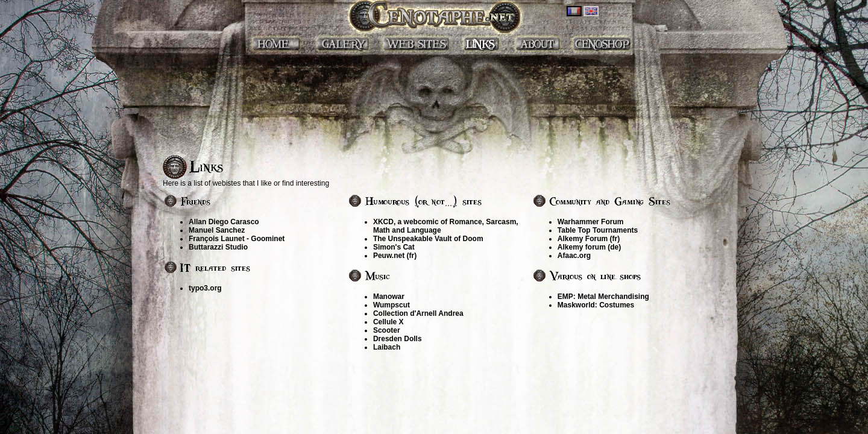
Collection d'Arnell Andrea (418, 313)
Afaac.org (574, 256)
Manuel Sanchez (217, 230)
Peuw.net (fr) (395, 256)
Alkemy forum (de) (589, 247)
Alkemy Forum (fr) (589, 239)
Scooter (387, 330)
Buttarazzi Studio (218, 247)
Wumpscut (392, 305)
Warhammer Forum (591, 222)
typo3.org (205, 288)
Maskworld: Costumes (596, 305)
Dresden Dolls (398, 339)
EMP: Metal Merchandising (603, 297)
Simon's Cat (394, 247)
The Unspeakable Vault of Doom (428, 239)
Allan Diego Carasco (224, 222)
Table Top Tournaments (598, 230)
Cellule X (388, 322)
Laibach (387, 347)
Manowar (389, 297)
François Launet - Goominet (237, 239)
